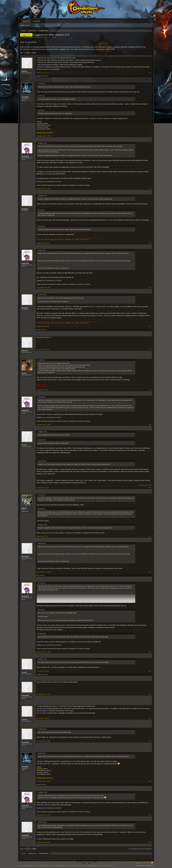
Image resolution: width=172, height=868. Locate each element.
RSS (152, 863)
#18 (150, 781)
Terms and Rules (140, 866)
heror (38, 575)
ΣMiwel (24, 508)
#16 (150, 718)
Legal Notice (139, 863)
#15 (150, 694)
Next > (34, 53)
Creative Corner (32, 37)
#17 (150, 741)
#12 (150, 572)
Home (149, 863)
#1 (150, 73)
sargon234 (25, 156)
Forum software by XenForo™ (66, 866)
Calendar (36, 21)
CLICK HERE (110, 49)
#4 (150, 243)
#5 (150, 288)
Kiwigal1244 (40, 76)
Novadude (25, 557)
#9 (150, 425)
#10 (150, 488)
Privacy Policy (150, 866)
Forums (26, 21)
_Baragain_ (25, 97)
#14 (150, 671)
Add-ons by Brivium (99, 866)
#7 (150, 350)
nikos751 (25, 351)
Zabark (24, 373)
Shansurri (39, 330)
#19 (150, 815)
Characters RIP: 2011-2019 (45, 133)
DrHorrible (40, 123)
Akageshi (25, 209)
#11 (150, 536)
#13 (150, 652)
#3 (150, 189)
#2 (150, 136)
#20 (150, 842)
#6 (150, 326)
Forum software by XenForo (34, 866)
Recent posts (25, 25)
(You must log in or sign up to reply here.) (140, 849)
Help (144, 863)
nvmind (46, 37)
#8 (150, 390)
